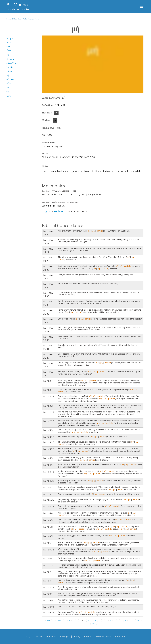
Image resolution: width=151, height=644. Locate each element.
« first (49, 621)
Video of (93, 64)
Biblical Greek (17, 19)
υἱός (8, 92)
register (59, 211)
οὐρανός (10, 79)
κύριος (9, 71)
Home (9, 19)
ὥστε (9, 96)
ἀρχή (9, 43)
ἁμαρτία (10, 38)
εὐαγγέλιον (12, 63)
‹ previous (60, 621)
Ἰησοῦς (10, 67)
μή (8, 75)
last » (94, 624)
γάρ (8, 47)
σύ (8, 88)
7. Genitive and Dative (31, 19)
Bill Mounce (18, 5)
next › (138, 621)
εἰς (8, 55)
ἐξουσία (10, 59)
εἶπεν (9, 51)
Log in (46, 211)
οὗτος (9, 84)
